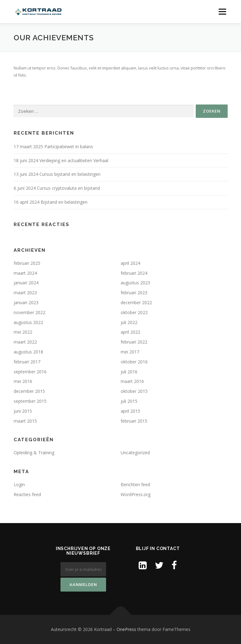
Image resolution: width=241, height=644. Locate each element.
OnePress (126, 629)
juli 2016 (129, 372)
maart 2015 (25, 421)
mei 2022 (23, 332)
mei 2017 (130, 352)
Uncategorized (135, 453)
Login (19, 484)
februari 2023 (134, 293)
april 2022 (130, 332)
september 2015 (30, 401)
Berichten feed (135, 484)
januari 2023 (26, 302)
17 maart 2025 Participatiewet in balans (53, 147)
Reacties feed (27, 494)
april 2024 (130, 263)
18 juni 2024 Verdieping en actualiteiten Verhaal (61, 160)
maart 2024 (25, 273)
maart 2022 (25, 342)
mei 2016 (23, 381)
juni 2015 (23, 411)
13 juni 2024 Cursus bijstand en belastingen (57, 174)
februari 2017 (27, 362)
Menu (222, 11)
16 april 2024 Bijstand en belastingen (51, 202)
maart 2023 (25, 293)
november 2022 (29, 312)
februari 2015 (134, 421)
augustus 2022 (28, 322)
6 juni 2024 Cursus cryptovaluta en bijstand (57, 188)
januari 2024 (26, 283)
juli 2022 (129, 322)
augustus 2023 (135, 283)
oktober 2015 (134, 391)
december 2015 (29, 391)
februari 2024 (134, 273)
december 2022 (136, 302)
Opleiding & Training (34, 453)
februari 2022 (134, 342)
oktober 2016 (134, 362)
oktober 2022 (134, 312)
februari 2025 (27, 263)
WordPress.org (136, 494)
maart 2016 (132, 381)
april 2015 (130, 411)
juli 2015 (129, 401)
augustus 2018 (28, 352)
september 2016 (30, 372)
